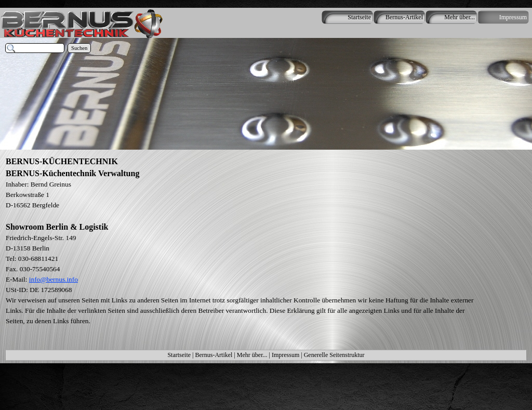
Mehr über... (252, 355)
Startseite (179, 355)
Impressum (285, 355)
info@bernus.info (54, 279)
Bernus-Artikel (214, 355)
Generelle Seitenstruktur (334, 355)
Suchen (79, 48)
